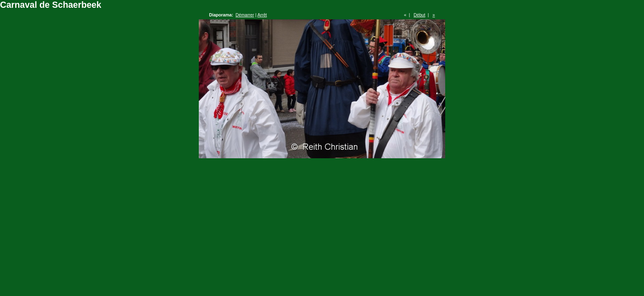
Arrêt (262, 15)
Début (419, 15)
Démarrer (245, 15)
